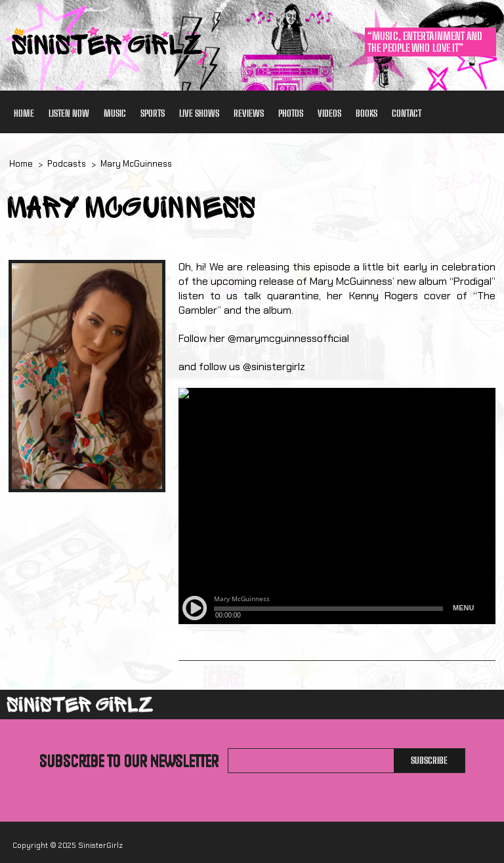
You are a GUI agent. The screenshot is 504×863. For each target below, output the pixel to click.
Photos (291, 113)
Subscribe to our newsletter (129, 761)
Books (367, 113)
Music (115, 113)
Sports (153, 113)
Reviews (249, 113)
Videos (329, 113)
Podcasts (67, 164)
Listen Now (69, 113)
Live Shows (199, 113)
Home (24, 113)
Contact (407, 113)
